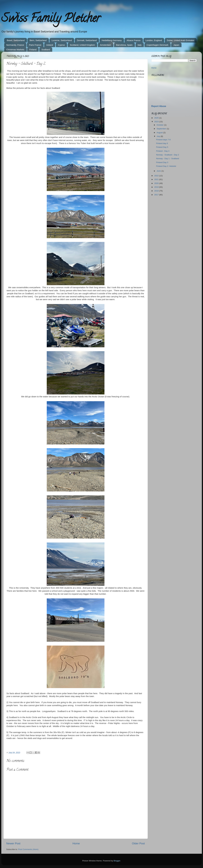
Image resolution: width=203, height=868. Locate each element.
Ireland (50, 45)
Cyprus (61, 45)
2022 (157, 176)
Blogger (117, 861)
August (160, 133)
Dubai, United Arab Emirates (181, 40)
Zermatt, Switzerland (87, 40)
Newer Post (13, 843)
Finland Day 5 (162, 147)
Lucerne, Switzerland (62, 40)
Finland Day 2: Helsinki (166, 166)
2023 (157, 122)
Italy (140, 45)
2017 (157, 195)
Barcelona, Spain (124, 45)
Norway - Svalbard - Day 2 (168, 155)
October (160, 125)
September (162, 129)
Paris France (35, 45)
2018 (157, 191)
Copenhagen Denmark (157, 45)
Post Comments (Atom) (28, 849)
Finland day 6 (162, 143)
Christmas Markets (15, 50)
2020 (157, 183)
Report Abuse (159, 106)
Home (76, 843)
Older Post (138, 843)
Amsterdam (106, 45)
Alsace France (134, 40)
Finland (33, 50)
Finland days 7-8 (163, 140)
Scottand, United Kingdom (82, 45)
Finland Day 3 (162, 162)
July (159, 136)
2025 (157, 118)
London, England (154, 40)
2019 (157, 187)
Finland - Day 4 (163, 151)
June (159, 171)
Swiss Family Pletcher (51, 19)
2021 (157, 179)
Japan (176, 45)
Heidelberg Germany (112, 40)
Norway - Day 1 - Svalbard (168, 159)
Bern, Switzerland (38, 40)
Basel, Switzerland (16, 40)
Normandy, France (15, 45)
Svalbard (46, 50)
